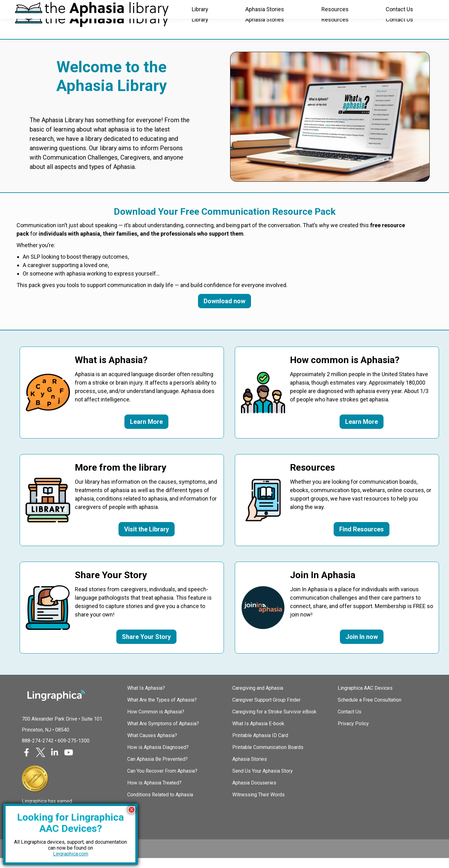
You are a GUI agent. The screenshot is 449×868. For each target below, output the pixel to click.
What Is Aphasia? (146, 698)
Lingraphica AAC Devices (365, 698)
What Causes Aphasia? (152, 745)
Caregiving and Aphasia (258, 698)
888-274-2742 (38, 750)
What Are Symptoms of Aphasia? (163, 733)
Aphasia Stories (250, 769)
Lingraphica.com (71, 854)
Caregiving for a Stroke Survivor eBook (274, 721)
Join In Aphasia (71, 8)
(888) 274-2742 (414, 8)
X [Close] (132, 810)
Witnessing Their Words (258, 804)
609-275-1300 (74, 750)
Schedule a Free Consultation (369, 710)
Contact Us (350, 721)
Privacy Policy (353, 733)
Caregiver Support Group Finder (266, 710)
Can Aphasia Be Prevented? (157, 769)
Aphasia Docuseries (254, 792)
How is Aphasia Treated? (154, 792)
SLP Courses (118, 8)
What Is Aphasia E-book (258, 733)
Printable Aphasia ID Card (260, 745)
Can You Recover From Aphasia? (162, 781)
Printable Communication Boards (268, 757)
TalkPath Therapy (167, 8)
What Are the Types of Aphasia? (162, 710)
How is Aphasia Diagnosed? (158, 757)
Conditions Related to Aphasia (160, 804)
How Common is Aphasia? (156, 721)
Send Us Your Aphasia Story (263, 781)
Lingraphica (27, 8)
